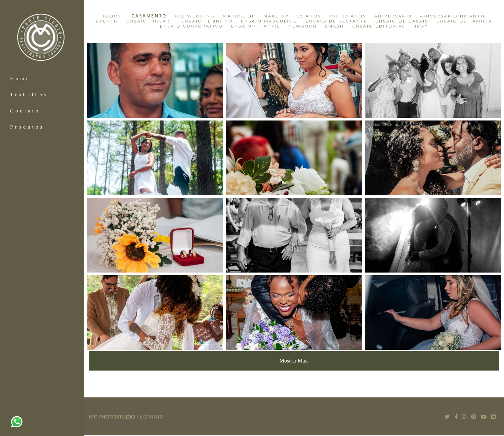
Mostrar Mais (294, 361)
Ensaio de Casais (402, 21)
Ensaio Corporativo (192, 26)
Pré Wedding (195, 16)
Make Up (276, 16)
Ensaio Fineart (150, 21)
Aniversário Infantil (453, 16)
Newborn (303, 26)
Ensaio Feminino (207, 21)
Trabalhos (29, 95)
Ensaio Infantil (256, 26)
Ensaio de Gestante (337, 21)
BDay (421, 26)
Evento (107, 21)
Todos (112, 16)
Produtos (27, 127)
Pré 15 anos (348, 16)
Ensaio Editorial (379, 26)
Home (20, 79)
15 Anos (309, 16)
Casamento (149, 16)
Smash (334, 26)
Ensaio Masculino (269, 21)
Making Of (239, 16)
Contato (25, 111)
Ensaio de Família (464, 21)
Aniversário (393, 16)
